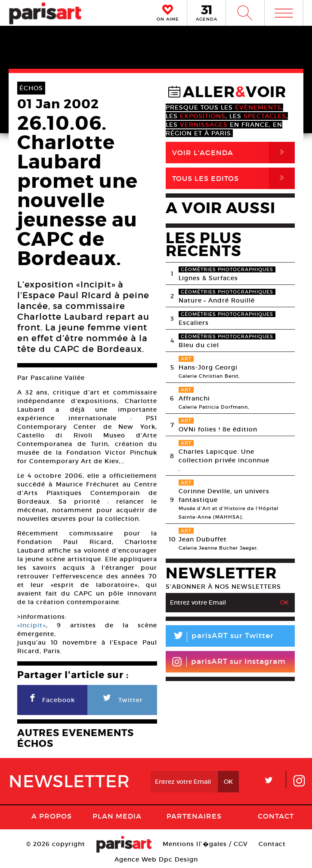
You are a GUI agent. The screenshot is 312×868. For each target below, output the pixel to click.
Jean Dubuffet (203, 539)
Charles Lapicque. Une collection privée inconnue (224, 456)
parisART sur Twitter (220, 637)
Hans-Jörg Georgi (208, 367)
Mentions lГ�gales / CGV (205, 844)
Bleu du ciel (199, 345)
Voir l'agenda (233, 153)
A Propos (52, 816)
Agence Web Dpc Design (156, 859)
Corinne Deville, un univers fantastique (224, 495)
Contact (276, 816)
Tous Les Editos (233, 178)
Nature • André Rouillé (217, 300)
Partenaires (194, 816)
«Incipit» (32, 625)
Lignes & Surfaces (208, 278)
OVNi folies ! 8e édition (218, 429)
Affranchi (194, 398)
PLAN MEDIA (117, 816)
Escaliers (194, 323)
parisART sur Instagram (229, 662)
